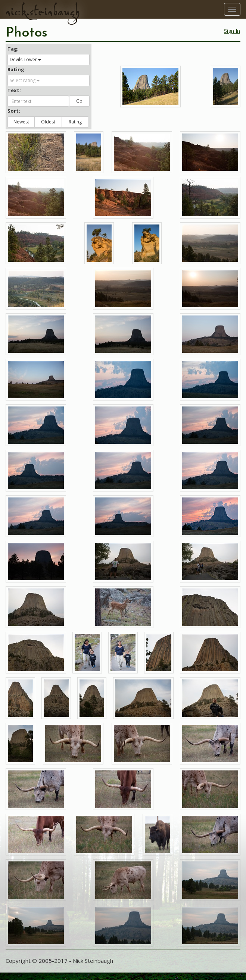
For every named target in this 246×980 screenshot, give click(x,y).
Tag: (13, 49)
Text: (14, 90)
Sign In (232, 31)
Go (79, 101)
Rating (75, 122)
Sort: (14, 111)
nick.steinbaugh (43, 12)
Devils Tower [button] (25, 59)
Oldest (48, 122)
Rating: (17, 69)
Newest (21, 122)
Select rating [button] (25, 80)
